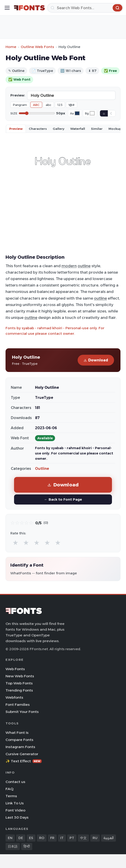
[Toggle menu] (7, 8)
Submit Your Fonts (22, 712)
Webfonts (14, 697)
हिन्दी (27, 846)
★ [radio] (15, 543)
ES (31, 838)
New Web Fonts (20, 676)
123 (60, 105)
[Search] (85, 8)
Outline (42, 469)
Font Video (15, 810)
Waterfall (78, 129)
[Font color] (77, 113)
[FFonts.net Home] (29, 8)
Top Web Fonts (19, 683)
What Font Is (17, 733)
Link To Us (15, 803)
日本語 (13, 846)
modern (69, 266)
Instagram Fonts (20, 747)
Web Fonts (15, 669)
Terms (11, 796)
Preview (16, 129)
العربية (108, 838)
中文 (83, 838)
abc (48, 105)
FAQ (9, 789)
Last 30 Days (17, 817)
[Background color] (92, 113)
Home (11, 47)
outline (84, 266)
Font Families (18, 705)
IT (62, 838)
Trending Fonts (19, 690)
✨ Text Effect (24, 761)
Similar (97, 129)
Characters (38, 129)
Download (96, 360)
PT (72, 838)
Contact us (15, 782)
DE (21, 838)
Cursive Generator (22, 754)
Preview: (18, 95)
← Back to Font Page (63, 499)
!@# (72, 105)
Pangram (20, 105)
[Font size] (37, 113)
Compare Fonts (19, 740)
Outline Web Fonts (37, 47)
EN (10, 838)
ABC (36, 105)
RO (42, 838)
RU (95, 838)
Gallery (59, 129)
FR (52, 838)
